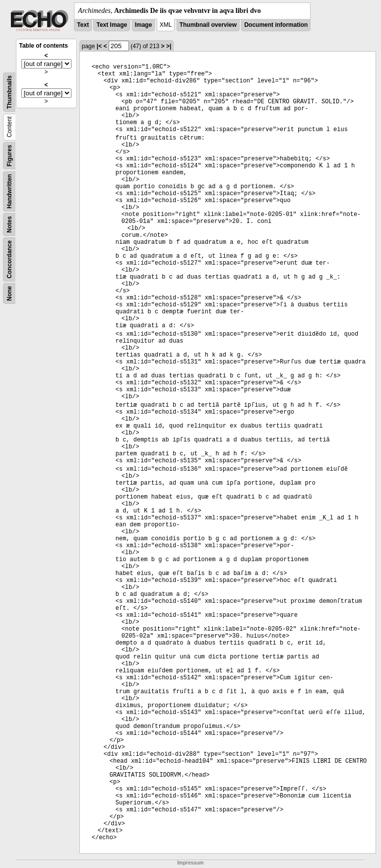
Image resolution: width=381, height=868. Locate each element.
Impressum (190, 863)
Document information (276, 25)
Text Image (112, 25)
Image (144, 25)
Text (83, 25)
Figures (9, 156)
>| (169, 46)
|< (99, 46)
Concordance (9, 259)
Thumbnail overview (208, 25)
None (9, 293)
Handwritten (9, 191)
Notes (9, 224)
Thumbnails (9, 92)
